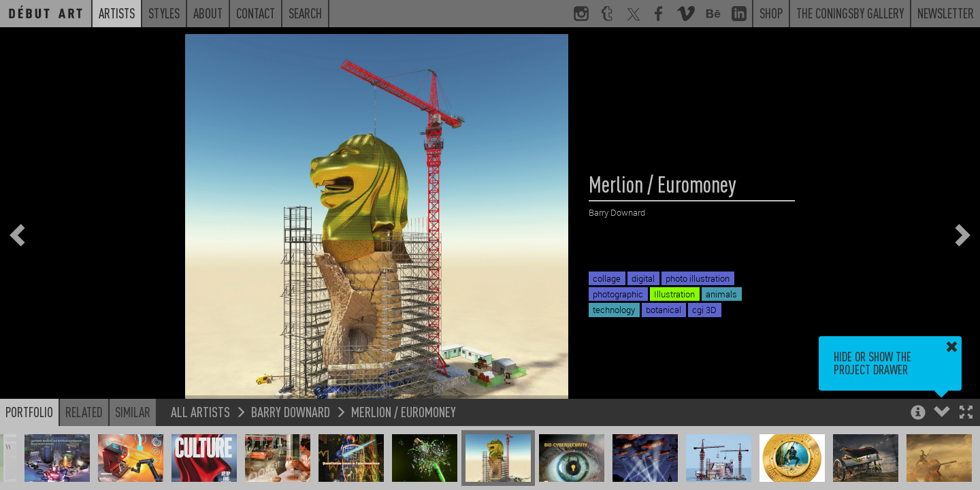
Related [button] (84, 412)
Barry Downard (291, 411)
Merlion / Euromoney (404, 411)
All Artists (200, 411)
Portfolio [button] (29, 412)
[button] (966, 413)
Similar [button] (133, 412)
